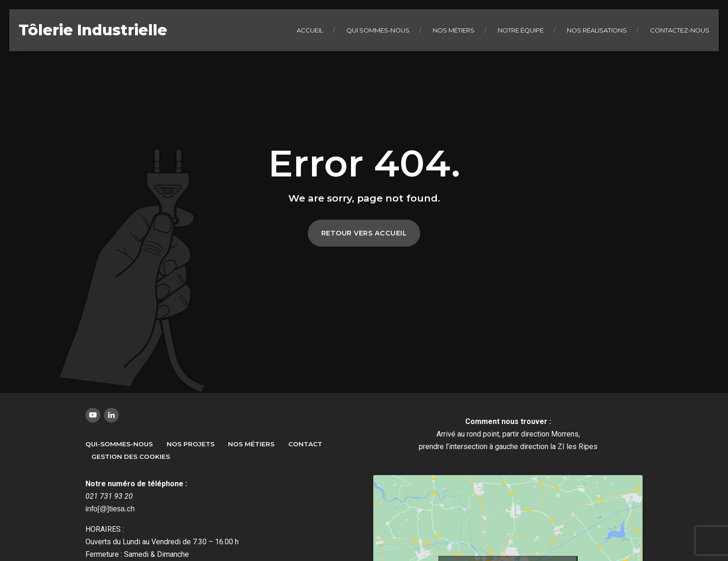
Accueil (310, 30)
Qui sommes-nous (378, 30)
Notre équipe (521, 30)
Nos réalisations (597, 30)
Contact (305, 444)
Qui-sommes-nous (119, 444)
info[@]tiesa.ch (110, 509)
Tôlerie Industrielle (93, 30)
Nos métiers (454, 30)
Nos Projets (191, 444)
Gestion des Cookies (131, 457)
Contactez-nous (680, 30)
